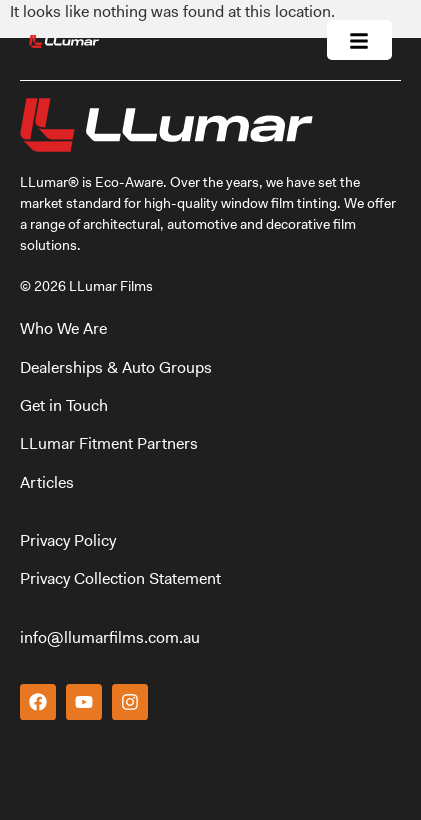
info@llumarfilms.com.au (110, 637)
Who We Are (65, 328)
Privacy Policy (68, 540)
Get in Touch (64, 405)
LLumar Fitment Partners (109, 443)
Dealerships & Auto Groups (118, 367)
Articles (47, 482)
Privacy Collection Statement (120, 578)
